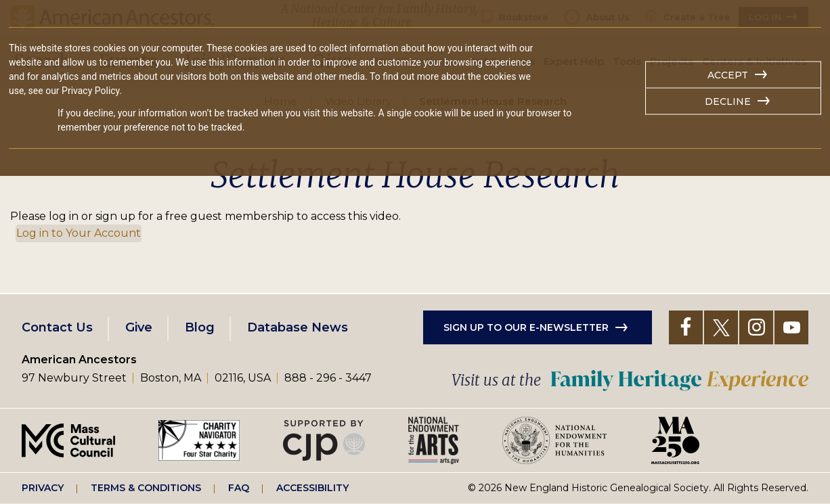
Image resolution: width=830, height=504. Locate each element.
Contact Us (57, 327)
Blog (200, 327)
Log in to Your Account (79, 233)
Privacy (43, 488)
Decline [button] (728, 101)
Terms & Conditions (146, 488)
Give (139, 327)
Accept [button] (728, 75)
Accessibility (312, 488)
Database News (298, 327)
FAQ (239, 488)
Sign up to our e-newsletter (526, 327)
